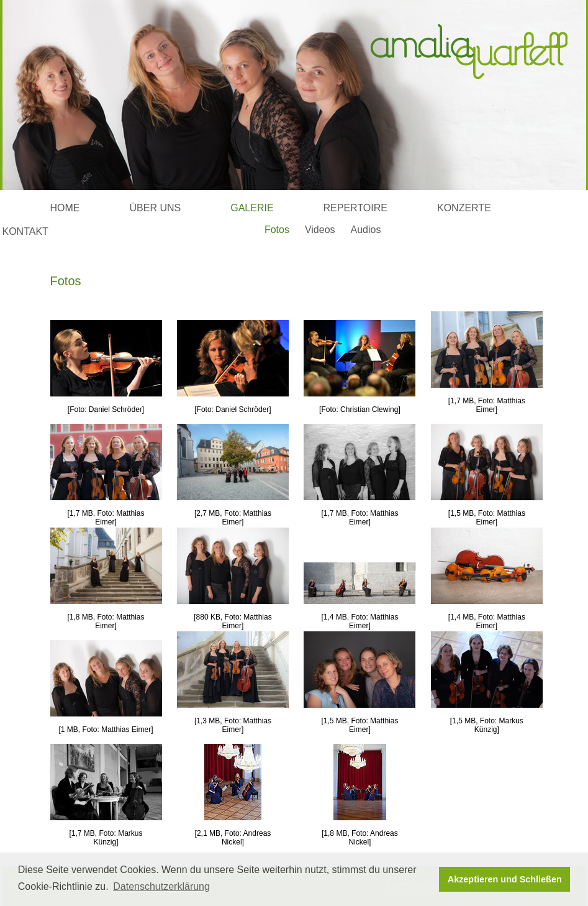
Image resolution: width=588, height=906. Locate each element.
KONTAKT (25, 231)
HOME (65, 208)
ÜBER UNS (156, 208)
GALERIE (252, 208)
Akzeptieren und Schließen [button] (505, 879)
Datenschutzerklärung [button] (161, 886)
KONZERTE (464, 208)
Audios (366, 230)
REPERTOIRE (355, 208)
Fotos (277, 230)
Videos (320, 230)
